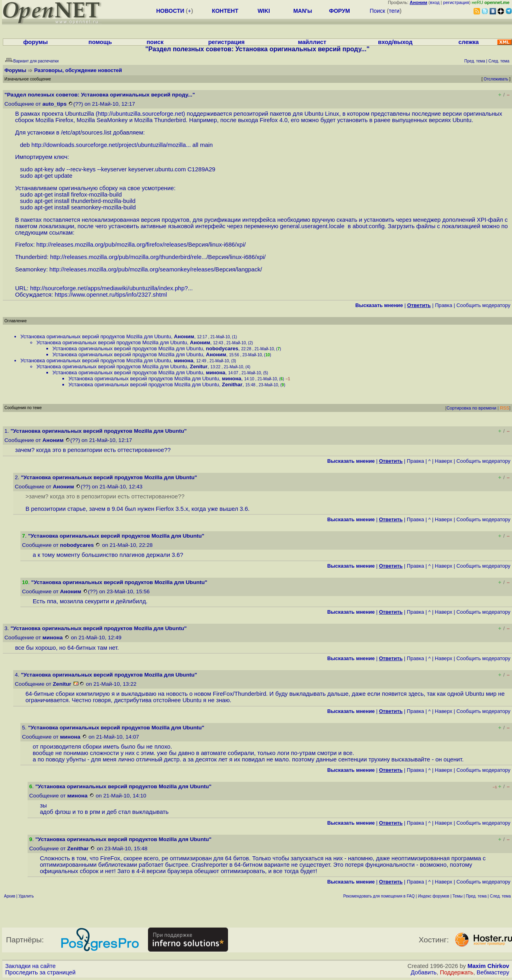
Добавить (424, 972)
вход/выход (395, 42)
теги (394, 11)
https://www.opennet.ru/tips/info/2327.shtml (111, 295)
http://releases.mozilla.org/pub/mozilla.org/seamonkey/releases (132, 269)
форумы (36, 42)
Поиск (377, 11)
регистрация (456, 2)
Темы (457, 896)
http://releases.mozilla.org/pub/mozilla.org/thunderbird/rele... (128, 257)
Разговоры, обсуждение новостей (78, 70)
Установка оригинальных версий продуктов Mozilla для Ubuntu (96, 336)
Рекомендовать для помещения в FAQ (379, 896)
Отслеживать (496, 79)
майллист (312, 42)
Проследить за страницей (40, 972)
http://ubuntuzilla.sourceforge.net (140, 114)
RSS (505, 408)
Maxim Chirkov (488, 966)
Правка (443, 305)
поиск (155, 42)
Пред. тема (476, 896)
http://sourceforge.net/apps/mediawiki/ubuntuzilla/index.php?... (111, 288)
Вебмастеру (493, 972)
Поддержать (457, 972)
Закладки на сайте (30, 966)
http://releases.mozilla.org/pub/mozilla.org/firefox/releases (112, 245)
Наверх (444, 461)
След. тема (500, 896)
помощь (100, 42)
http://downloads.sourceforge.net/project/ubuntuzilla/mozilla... (111, 145)
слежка (469, 42)
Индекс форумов (434, 896)
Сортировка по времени (471, 408)
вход (435, 2)
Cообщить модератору (483, 305)
